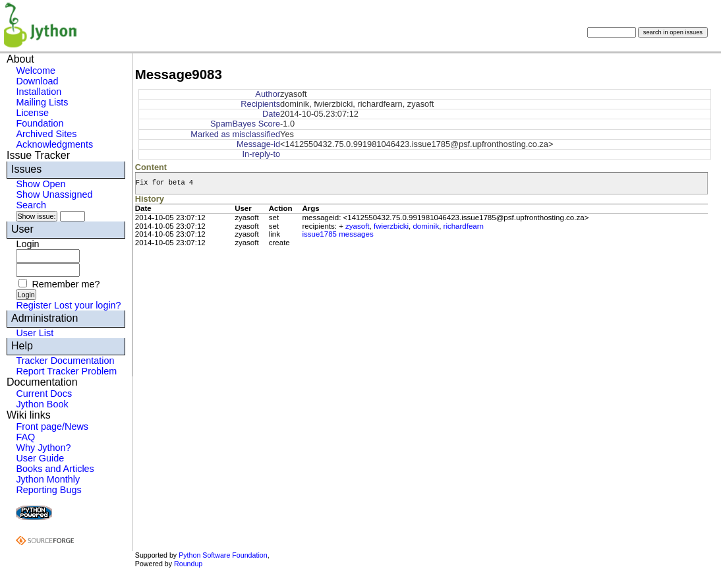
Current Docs (44, 394)
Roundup (188, 564)
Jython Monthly (48, 479)
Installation (39, 92)
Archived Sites (46, 134)
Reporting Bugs (48, 490)
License (32, 113)
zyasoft (357, 226)
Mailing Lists (42, 102)
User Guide (40, 458)
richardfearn (464, 226)
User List (35, 333)
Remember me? (66, 284)
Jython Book (42, 404)
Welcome (36, 71)
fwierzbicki (391, 226)
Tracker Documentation (65, 361)
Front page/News (52, 426)
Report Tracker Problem (66, 371)
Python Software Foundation (223, 555)
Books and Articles (55, 469)
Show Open (41, 184)
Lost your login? (88, 305)
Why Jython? (43, 448)
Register (34, 305)
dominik (426, 226)
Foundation (40, 123)
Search (31, 205)
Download (37, 81)
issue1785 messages (337, 234)
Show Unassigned (54, 194)
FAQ (25, 437)
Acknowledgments (54, 144)
